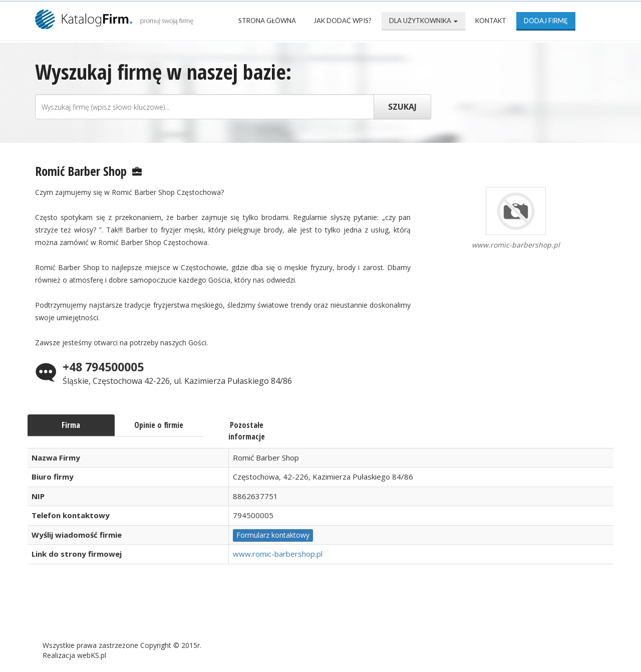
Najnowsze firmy (165, 613)
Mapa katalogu (366, 613)
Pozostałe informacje (247, 431)
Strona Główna (267, 21)
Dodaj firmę (546, 21)
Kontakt (491, 21)
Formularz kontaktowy (273, 535)
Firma (71, 425)
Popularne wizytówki (268, 613)
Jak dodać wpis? (343, 21)
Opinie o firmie (159, 425)
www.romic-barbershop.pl (278, 554)
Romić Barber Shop (81, 171)
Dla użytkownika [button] (423, 21)
